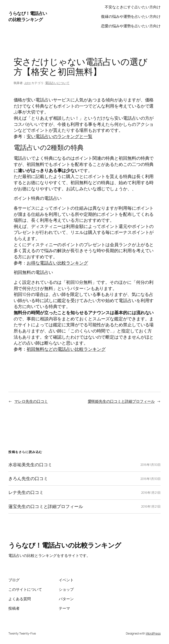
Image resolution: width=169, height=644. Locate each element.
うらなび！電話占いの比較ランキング (28, 16)
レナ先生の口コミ (26, 492)
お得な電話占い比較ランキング (57, 263)
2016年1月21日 (151, 493)
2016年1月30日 (151, 465)
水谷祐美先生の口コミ (30, 465)
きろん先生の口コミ (28, 479)
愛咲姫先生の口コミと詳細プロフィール (121, 401)
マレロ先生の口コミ (31, 401)
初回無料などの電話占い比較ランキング (66, 349)
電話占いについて (57, 83)
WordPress (153, 633)
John (28, 83)
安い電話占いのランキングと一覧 (60, 136)
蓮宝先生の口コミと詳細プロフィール (46, 506)
